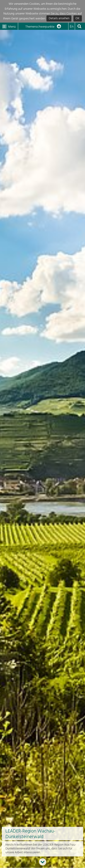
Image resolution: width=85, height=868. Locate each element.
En (72, 27)
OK (78, 19)
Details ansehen (59, 19)
